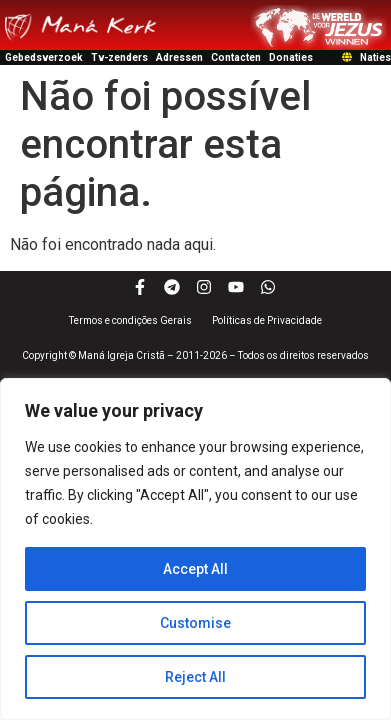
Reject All (195, 677)
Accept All (195, 569)
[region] (195, 549)
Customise (195, 623)
